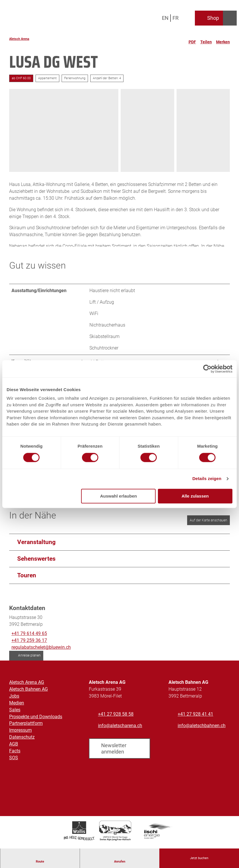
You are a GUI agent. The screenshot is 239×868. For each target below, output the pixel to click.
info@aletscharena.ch (120, 730)
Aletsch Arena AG (27, 686)
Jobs (14, 700)
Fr (176, 18)
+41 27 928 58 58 (116, 718)
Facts (15, 755)
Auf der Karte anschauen (208, 524)
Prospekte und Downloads (36, 720)
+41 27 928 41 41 (195, 718)
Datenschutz (22, 741)
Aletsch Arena (19, 39)
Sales (15, 713)
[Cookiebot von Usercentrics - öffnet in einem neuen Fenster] (207, 369)
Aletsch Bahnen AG (29, 693)
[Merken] (223, 40)
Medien (17, 707)
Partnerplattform (26, 727)
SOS (14, 762)
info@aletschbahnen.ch (202, 730)
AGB (14, 748)
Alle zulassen (195, 496)
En (165, 18)
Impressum (20, 734)
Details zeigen (207, 479)
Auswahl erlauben (118, 496)
